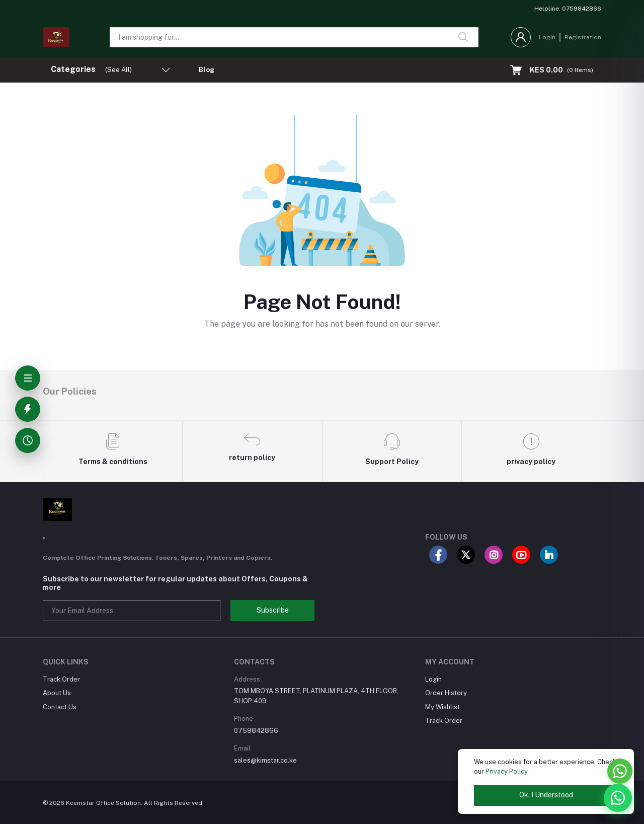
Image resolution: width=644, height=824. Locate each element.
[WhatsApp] (618, 798)
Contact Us (60, 707)
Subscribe (273, 610)
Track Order (61, 679)
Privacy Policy (506, 771)
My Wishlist (442, 707)
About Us (57, 693)
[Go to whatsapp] (620, 771)
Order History (446, 693)
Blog (207, 70)
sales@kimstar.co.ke (265, 760)
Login (547, 37)
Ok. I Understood (546, 795)
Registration (583, 37)
